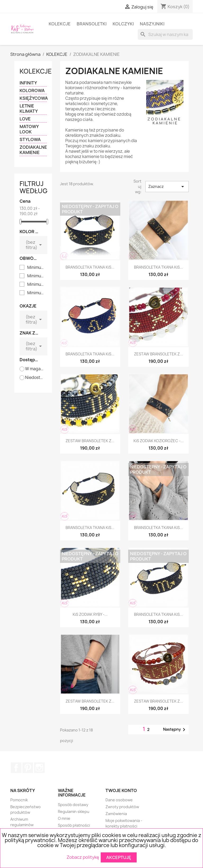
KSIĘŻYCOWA (33, 98)
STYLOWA (30, 140)
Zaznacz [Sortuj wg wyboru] (167, 187)
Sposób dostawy (73, 805)
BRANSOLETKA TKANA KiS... (90, 267)
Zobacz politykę (83, 857)
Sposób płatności (74, 825)
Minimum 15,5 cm (37, 293)
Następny (175, 730)
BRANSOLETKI (92, 24)
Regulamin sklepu (74, 812)
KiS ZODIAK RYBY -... (90, 614)
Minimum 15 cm (37, 284)
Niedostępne (35, 378)
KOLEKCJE (60, 24)
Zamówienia (116, 814)
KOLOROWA (32, 91)
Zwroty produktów (122, 807)
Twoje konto (121, 790)
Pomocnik (19, 800)
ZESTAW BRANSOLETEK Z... (158, 354)
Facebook (16, 768)
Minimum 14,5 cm (37, 276)
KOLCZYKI (123, 24)
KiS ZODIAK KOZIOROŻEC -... (159, 441)
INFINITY (28, 83)
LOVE (25, 119)
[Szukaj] (165, 34)
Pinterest (28, 768)
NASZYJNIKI (152, 24)
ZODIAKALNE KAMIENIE (33, 150)
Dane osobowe (119, 800)
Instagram (39, 768)
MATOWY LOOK (29, 129)
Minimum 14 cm (37, 268)
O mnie (64, 818)
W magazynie (35, 369)
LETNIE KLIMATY (29, 109)
